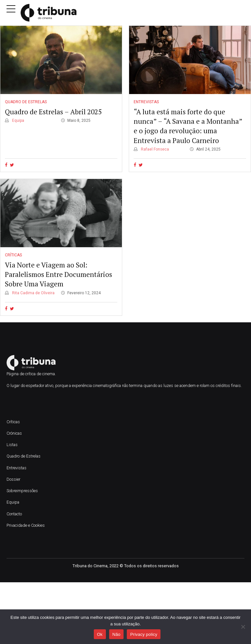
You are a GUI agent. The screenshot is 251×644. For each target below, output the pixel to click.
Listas (12, 445)
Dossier (13, 479)
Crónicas (14, 433)
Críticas (13, 255)
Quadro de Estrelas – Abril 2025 (53, 112)
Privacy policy (144, 634)
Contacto (14, 514)
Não (117, 634)
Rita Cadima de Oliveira (33, 293)
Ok (100, 634)
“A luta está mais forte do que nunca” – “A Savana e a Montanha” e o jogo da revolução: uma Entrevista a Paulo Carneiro (188, 126)
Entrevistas (146, 102)
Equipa (18, 121)
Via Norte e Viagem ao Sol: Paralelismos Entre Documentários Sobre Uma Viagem (59, 274)
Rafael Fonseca (154, 149)
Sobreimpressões (22, 491)
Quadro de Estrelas (26, 102)
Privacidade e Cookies (26, 525)
